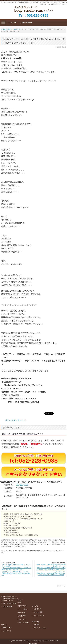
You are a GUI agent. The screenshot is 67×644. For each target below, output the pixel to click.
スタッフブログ (47, 606)
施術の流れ (26, 609)
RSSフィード (7, 615)
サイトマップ (7, 619)
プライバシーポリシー (50, 618)
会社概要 (45, 615)
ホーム (25, 599)
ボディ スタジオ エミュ (15, 420)
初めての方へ (27, 603)
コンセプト (26, 616)
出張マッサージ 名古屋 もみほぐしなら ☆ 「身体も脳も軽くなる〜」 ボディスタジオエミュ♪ (16, 573)
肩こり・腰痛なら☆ (14, 29)
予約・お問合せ (27, 23)
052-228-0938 (22, 485)
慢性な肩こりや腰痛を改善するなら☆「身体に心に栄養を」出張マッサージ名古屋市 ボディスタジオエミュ (51, 570)
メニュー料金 (27, 606)
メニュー (13, 23)
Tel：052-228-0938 (34, 15)
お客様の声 (26, 612)
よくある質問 (47, 603)
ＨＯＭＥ (4, 29)
